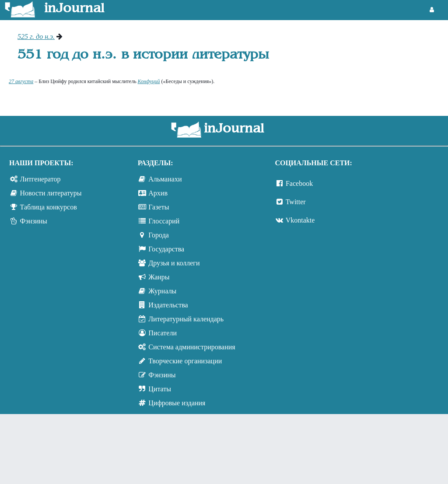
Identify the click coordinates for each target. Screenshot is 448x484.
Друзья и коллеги (174, 263)
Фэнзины (34, 221)
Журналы (162, 291)
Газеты (159, 207)
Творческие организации (185, 361)
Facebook (299, 183)
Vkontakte (300, 220)
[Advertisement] (397, 66)
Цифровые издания (177, 403)
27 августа (21, 81)
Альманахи (165, 179)
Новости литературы (51, 193)
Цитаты (160, 389)
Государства (166, 249)
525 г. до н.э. (36, 37)
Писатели (163, 333)
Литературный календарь (186, 319)
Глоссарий (164, 221)
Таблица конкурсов (49, 207)
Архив (158, 193)
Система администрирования (192, 347)
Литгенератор (40, 179)
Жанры (159, 277)
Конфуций (149, 81)
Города (159, 235)
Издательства (168, 305)
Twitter (296, 202)
